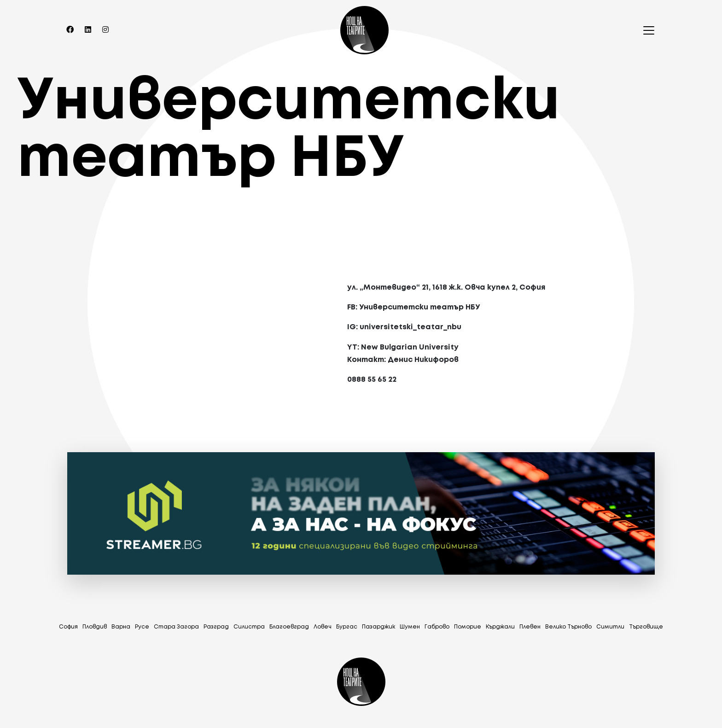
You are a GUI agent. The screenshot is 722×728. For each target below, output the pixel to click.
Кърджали (500, 627)
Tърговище (646, 627)
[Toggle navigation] (646, 30)
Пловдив (95, 627)
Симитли (610, 627)
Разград (216, 627)
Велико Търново (568, 627)
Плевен (530, 627)
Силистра (249, 627)
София (68, 627)
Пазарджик (378, 627)
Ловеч (323, 627)
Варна (121, 627)
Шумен (410, 627)
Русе (142, 627)
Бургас (347, 627)
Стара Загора (176, 627)
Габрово (437, 627)
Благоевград (289, 627)
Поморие (468, 627)
